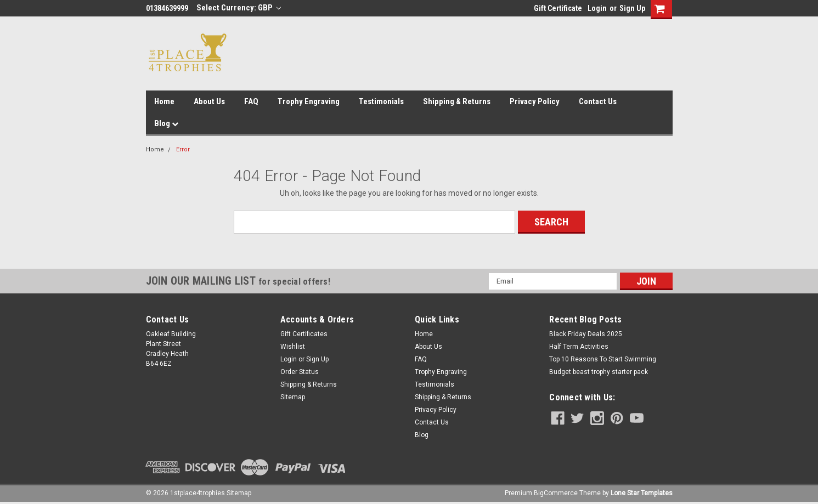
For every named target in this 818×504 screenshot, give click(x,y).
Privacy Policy (535, 101)
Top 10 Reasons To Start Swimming (603, 359)
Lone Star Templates (642, 493)
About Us (209, 101)
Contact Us (598, 101)
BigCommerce (556, 493)
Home (164, 101)
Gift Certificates (304, 334)
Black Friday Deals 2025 (586, 334)
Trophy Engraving (309, 101)
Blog (166, 123)
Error (183, 149)
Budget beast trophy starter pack (599, 372)
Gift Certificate (558, 8)
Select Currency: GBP (239, 8)
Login (597, 8)
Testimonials (381, 101)
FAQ (251, 101)
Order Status (300, 372)
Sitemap (293, 397)
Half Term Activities (579, 347)
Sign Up (632, 8)
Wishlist (293, 347)
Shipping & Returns (457, 101)
